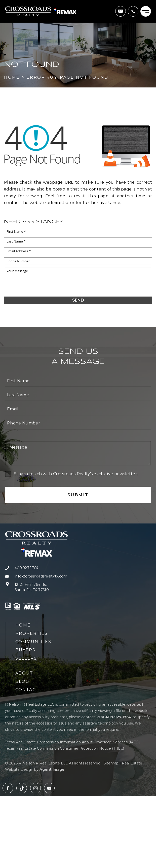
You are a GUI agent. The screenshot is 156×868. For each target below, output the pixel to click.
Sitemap (111, 763)
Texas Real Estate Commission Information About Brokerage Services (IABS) (72, 742)
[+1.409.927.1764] (133, 11)
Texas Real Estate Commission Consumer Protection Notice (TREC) (65, 748)
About (24, 673)
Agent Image (52, 769)
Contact (27, 690)
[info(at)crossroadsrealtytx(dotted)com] (121, 11)
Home (23, 625)
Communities (33, 642)
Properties (32, 633)
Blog (22, 681)
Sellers (26, 658)
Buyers (25, 650)
